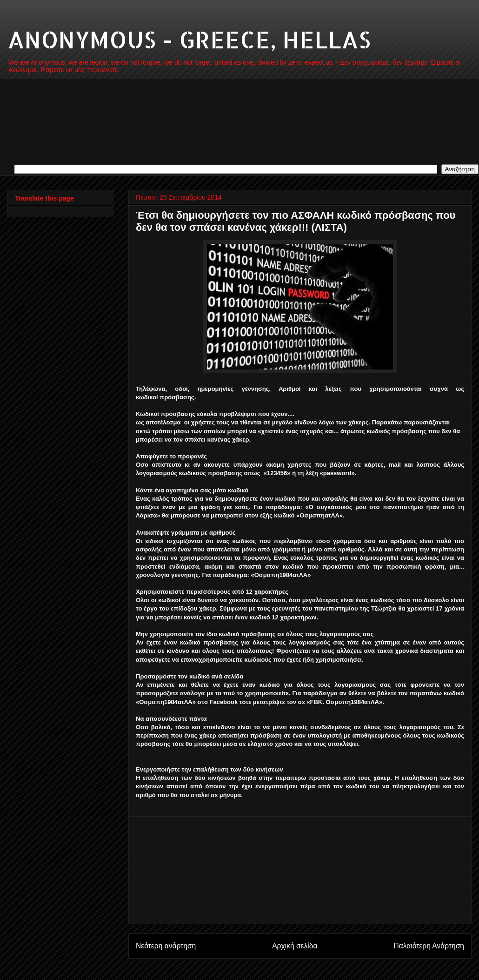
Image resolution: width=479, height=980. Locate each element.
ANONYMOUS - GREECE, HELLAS (189, 39)
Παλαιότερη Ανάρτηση (429, 946)
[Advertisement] (300, 870)
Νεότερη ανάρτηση (166, 946)
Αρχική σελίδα (295, 946)
